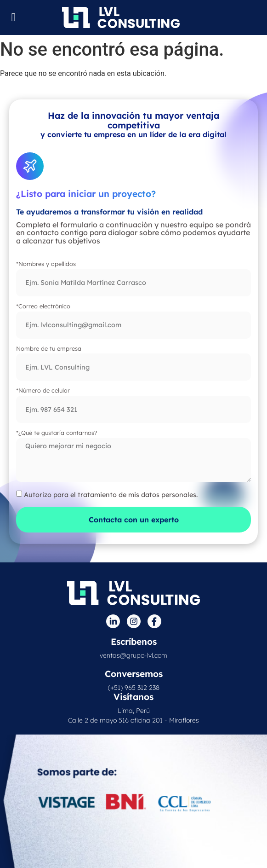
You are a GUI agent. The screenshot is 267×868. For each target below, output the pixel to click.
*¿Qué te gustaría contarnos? (57, 433)
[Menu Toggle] (14, 17)
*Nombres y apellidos (46, 264)
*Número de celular (43, 391)
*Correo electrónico (43, 307)
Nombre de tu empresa (49, 349)
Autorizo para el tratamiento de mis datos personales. (111, 494)
